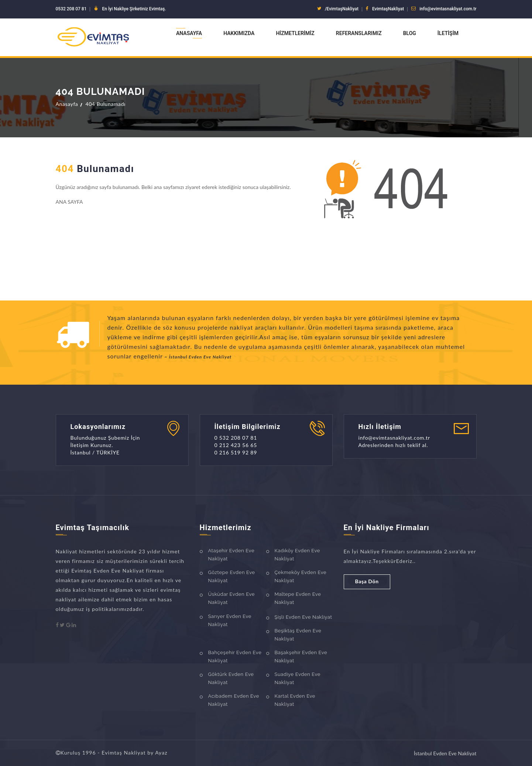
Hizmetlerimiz (295, 33)
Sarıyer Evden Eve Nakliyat (230, 620)
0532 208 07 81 (71, 9)
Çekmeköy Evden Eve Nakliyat (301, 576)
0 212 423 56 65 (236, 445)
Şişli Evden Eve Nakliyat (303, 617)
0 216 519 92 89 (236, 452)
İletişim (448, 33)
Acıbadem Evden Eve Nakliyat (234, 700)
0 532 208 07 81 (236, 438)
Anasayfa (189, 33)
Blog (410, 33)
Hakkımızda (239, 33)
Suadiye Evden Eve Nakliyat (298, 678)
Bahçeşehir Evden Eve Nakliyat (235, 657)
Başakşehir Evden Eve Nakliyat (301, 657)
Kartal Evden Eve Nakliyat (295, 700)
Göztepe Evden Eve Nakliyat (232, 576)
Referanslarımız (359, 33)
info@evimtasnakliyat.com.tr (448, 9)
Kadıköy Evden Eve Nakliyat (298, 555)
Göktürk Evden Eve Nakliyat (231, 678)
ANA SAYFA (69, 202)
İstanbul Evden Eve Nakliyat (445, 753)
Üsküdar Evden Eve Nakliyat (231, 598)
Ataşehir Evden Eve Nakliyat (231, 555)
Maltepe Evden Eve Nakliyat (298, 598)
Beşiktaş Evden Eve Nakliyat (298, 635)
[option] (292, 339)
